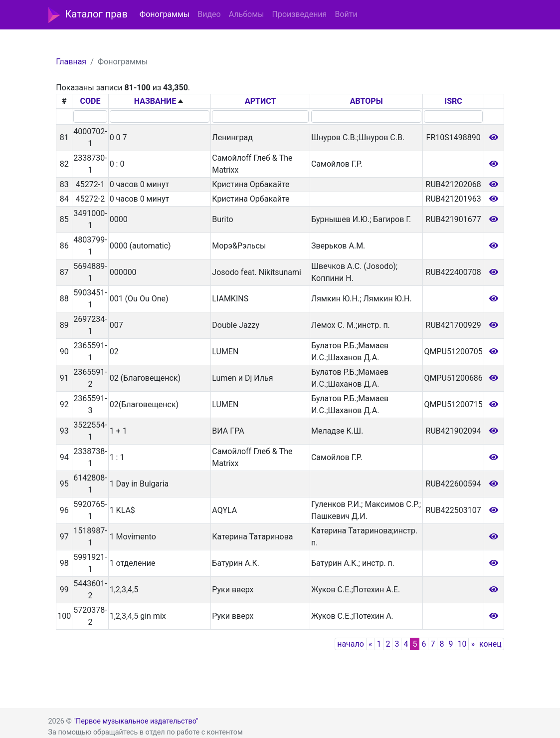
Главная (71, 62)
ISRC (454, 101)
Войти (346, 14)
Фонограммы (165, 14)
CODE (91, 101)
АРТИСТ (260, 101)
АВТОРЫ (367, 101)
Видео (209, 14)
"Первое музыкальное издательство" (136, 721)
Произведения (299, 14)
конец (490, 644)
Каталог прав (88, 15)
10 (462, 644)
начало (351, 644)
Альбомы (247, 14)
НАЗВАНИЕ (155, 101)
